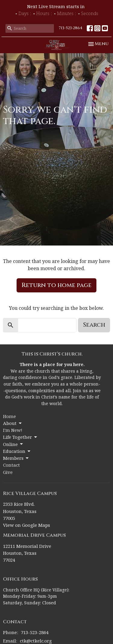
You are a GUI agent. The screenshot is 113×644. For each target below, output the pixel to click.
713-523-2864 (71, 28)
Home (9, 416)
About (13, 423)
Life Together (20, 437)
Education (17, 451)
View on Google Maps (27, 525)
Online (13, 444)
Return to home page (56, 285)
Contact (11, 465)
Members (16, 458)
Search (94, 325)
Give (8, 472)
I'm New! (13, 430)
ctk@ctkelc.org (36, 641)
